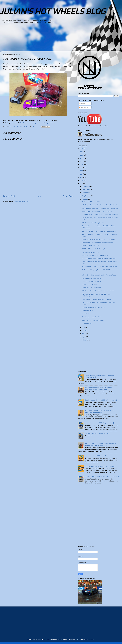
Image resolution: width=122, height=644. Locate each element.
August (85, 199)
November (86, 189)
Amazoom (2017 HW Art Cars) (95, 456)
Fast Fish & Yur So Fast (90, 252)
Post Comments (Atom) (22, 201)
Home (39, 196)
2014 (82, 184)
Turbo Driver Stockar (90, 284)
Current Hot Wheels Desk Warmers (95, 255)
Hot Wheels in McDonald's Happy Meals (97, 299)
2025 (82, 149)
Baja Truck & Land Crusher (92, 281)
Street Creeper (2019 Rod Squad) (97, 433)
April (84, 337)
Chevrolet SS (87, 323)
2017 (82, 174)
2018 (82, 171)
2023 (82, 155)
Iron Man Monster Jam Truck (93, 320)
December (86, 186)
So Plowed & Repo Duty (91, 246)
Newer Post (9, 196)
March (85, 340)
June (84, 330)
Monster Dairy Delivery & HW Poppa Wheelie (98, 239)
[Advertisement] (56, 39)
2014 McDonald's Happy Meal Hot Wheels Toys (99, 275)
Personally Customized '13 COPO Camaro (97, 211)
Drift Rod (85, 314)
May (84, 334)
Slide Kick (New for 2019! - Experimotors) (100, 423)
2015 (82, 180)
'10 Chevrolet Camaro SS (91, 202)
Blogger (92, 639)
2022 (82, 158)
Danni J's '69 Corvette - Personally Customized (99, 231)
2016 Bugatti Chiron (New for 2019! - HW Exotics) (102, 477)
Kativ (77, 639)
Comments (84, 107)
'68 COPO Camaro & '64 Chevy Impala (95, 249)
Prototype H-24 (87, 311)
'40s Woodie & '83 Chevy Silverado (94, 223)
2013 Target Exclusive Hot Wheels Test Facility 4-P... (100, 205)
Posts (82, 103)
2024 (82, 152)
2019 (82, 168)
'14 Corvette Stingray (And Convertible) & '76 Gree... (100, 267)
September (87, 196)
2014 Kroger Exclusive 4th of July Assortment (98, 291)
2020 (82, 165)
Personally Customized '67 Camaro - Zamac (97, 243)
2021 (82, 161)
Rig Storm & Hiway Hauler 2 (91, 317)
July (84, 327)
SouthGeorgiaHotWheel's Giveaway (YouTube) (99, 258)
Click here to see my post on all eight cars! (37, 123)
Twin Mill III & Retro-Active (91, 278)
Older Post (68, 196)
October (85, 193)
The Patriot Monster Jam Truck (93, 307)
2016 (82, 177)
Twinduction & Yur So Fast (91, 288)
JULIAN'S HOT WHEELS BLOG (53, 11)
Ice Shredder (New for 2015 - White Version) (101, 400)
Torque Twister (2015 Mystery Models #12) (100, 466)
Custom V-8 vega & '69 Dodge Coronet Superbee (100, 215)
